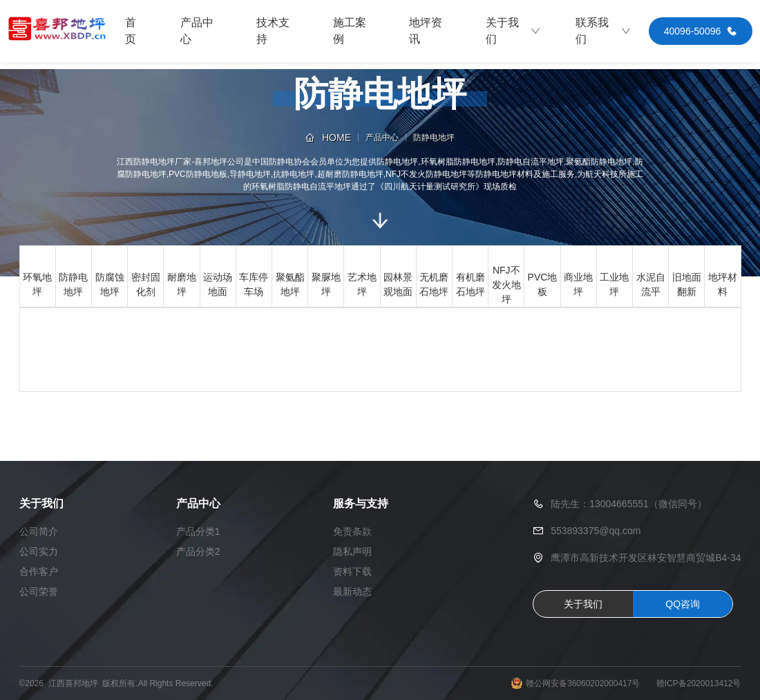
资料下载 (352, 571)
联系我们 (604, 31)
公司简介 (39, 531)
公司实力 (39, 551)
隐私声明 (352, 551)
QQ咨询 (683, 604)
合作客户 (39, 571)
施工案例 (350, 31)
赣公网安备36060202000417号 (583, 683)
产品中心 (197, 31)
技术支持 (273, 31)
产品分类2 (198, 551)
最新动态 (352, 592)
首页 (131, 31)
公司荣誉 (39, 592)
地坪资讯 (426, 31)
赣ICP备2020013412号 (699, 683)
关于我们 (514, 31)
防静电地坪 (434, 138)
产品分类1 (198, 531)
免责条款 (352, 531)
